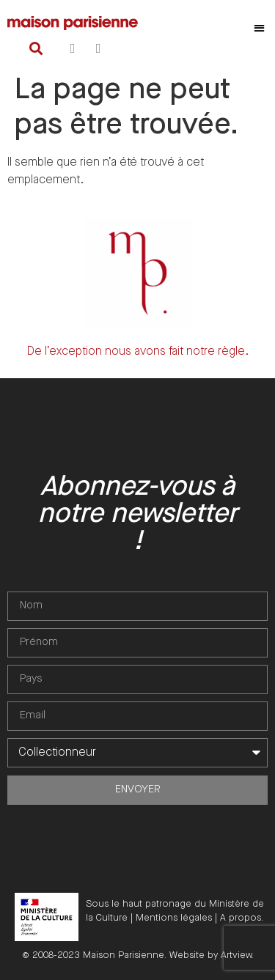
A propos (241, 918)
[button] (260, 27)
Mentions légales (174, 918)
